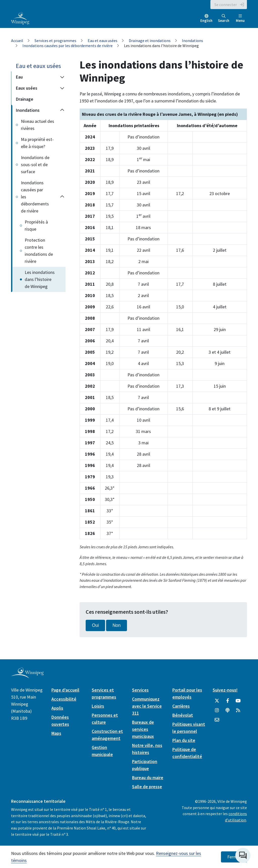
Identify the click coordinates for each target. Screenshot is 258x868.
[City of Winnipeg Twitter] (217, 701)
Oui (95, 625)
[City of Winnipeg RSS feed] (238, 710)
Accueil (17, 41)
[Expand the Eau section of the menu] (62, 77)
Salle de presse (147, 787)
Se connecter (226, 5)
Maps (56, 733)
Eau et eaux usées (103, 41)
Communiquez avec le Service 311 (147, 706)
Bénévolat (183, 715)
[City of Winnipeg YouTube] (238, 701)
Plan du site (184, 740)
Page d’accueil (65, 690)
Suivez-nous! (225, 690)
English (206, 21)
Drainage (25, 99)
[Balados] (228, 710)
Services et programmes (55, 41)
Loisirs (98, 706)
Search (224, 19)
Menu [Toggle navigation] (240, 19)
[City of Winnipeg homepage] (27, 676)
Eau (19, 77)
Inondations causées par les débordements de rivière (68, 46)
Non (116, 625)
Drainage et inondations (150, 41)
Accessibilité (64, 699)
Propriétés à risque (36, 225)
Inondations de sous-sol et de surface (35, 165)
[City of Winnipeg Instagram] (217, 710)
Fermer (234, 857)
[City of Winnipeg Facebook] (228, 701)
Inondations (192, 41)
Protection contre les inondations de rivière (39, 251)
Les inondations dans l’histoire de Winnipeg (40, 279)
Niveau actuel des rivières (38, 125)
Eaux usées (27, 88)
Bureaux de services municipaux (143, 729)
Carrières (181, 706)
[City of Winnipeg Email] (217, 720)
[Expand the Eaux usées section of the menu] (62, 88)
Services (140, 690)
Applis (57, 708)
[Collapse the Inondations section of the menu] (62, 110)
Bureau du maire (148, 777)
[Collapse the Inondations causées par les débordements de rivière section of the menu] (62, 197)
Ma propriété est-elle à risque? (37, 143)
